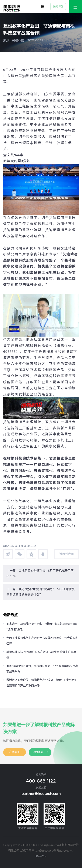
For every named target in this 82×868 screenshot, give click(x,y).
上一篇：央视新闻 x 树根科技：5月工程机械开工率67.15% (40, 573)
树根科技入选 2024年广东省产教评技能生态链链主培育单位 (41, 655)
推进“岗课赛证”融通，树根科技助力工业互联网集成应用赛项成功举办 (42, 669)
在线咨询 (15, 755)
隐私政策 (41, 856)
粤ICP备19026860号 (44, 851)
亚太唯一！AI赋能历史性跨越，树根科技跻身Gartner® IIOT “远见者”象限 (43, 627)
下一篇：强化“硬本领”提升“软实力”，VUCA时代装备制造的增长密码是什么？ (41, 592)
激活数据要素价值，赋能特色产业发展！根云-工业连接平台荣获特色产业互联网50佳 (42, 683)
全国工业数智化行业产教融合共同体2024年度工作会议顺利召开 (42, 641)
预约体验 (58, 6)
